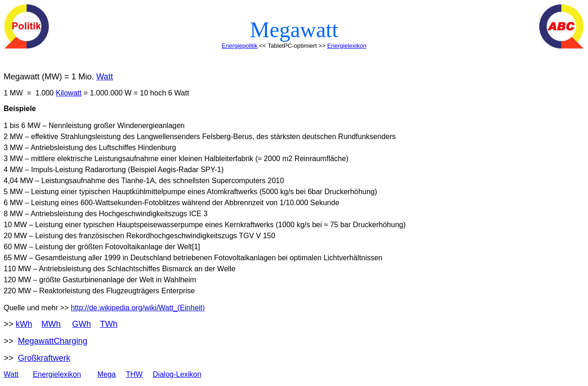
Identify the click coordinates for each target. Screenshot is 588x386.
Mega (107, 374)
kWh (24, 324)
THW (134, 374)
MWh (51, 324)
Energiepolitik (240, 46)
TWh (109, 324)
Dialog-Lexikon (177, 374)
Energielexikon (347, 46)
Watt (105, 77)
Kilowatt (68, 93)
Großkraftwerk (44, 358)
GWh (82, 324)
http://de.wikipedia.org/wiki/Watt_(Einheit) (138, 308)
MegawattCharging (53, 341)
